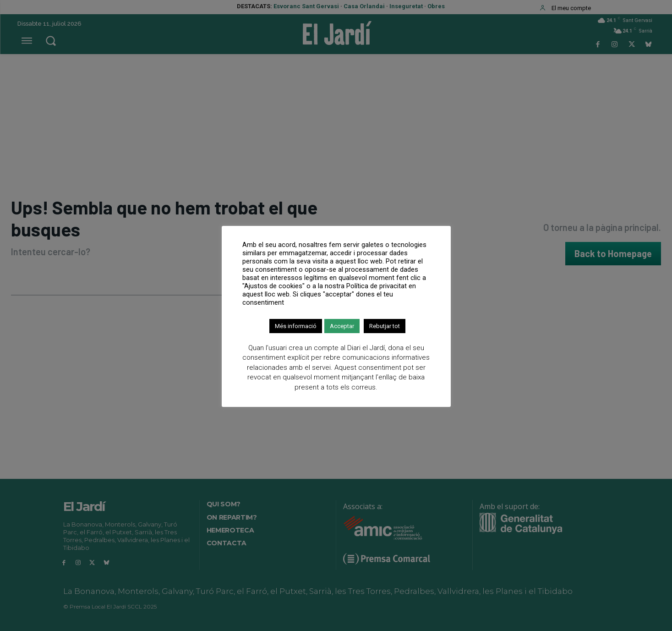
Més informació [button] (296, 326)
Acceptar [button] (342, 326)
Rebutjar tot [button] (385, 326)
